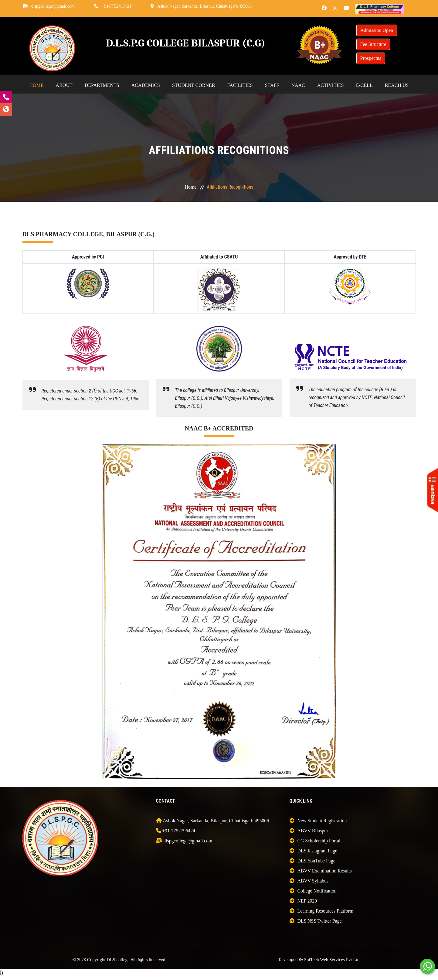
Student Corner (194, 85)
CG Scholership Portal (315, 841)
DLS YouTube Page (313, 861)
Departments (102, 85)
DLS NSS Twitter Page (316, 921)
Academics (146, 85)
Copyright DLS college (109, 960)
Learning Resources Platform (322, 911)
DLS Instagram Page (314, 851)
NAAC (298, 85)
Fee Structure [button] (373, 44)
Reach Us (397, 85)
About (64, 85)
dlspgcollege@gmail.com (53, 6)
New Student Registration (319, 821)
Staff (272, 85)
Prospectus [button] (371, 58)
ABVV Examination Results (321, 871)
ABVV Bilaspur (309, 831)
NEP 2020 (304, 901)
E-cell (364, 85)
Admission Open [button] (377, 30)
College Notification (313, 891)
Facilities (240, 85)
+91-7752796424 (116, 6)
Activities (331, 85)
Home (37, 85)
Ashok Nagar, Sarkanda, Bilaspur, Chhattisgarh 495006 (204, 6)
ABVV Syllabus (309, 881)
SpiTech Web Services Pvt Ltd (332, 960)
